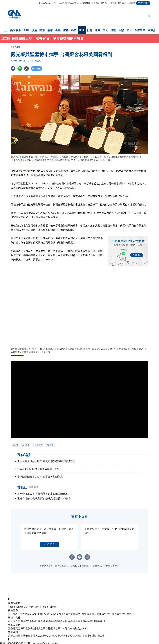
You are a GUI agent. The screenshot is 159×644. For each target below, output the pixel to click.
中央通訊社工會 (96, 631)
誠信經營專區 (75, 616)
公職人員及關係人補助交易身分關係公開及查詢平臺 (59, 631)
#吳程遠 (50, 445)
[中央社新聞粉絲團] (9, 595)
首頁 (13, 47)
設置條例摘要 (45, 616)
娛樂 (121, 30)
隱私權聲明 (89, 616)
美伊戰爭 (16, 30)
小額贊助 (49, 539)
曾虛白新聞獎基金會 (19, 631)
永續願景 (131, 3)
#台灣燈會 (38, 445)
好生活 (104, 3)
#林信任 (26, 445)
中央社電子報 (112, 609)
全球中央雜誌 (70, 609)
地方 (98, 30)
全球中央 (140, 30)
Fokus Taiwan (74, 3)
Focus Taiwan (45, 3)
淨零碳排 (86, 3)
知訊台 (66, 624)
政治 (34, 30)
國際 (42, 30)
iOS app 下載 (15, 609)
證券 (66, 30)
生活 (82, 30)
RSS (85, 624)
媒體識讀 (96, 3)
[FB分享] (13, 69)
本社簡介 (13, 616)
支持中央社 (143, 3)
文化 (105, 30)
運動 (113, 30)
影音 (129, 30)
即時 (26, 30)
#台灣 (15, 445)
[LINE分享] (20, 69)
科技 (74, 30)
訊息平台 (43, 624)
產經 (58, 30)
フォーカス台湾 (60, 3)
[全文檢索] (150, 16)
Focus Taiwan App (53, 609)
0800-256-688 (15, 639)
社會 (90, 30)
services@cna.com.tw (45, 639)
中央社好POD (127, 609)
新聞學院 (99, 609)
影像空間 (112, 3)
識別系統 (23, 616)
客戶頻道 (122, 3)
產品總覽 (13, 624)
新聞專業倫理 (60, 616)
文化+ (81, 609)
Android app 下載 (33, 609)
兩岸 (50, 30)
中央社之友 (76, 624)
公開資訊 (33, 616)
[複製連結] (27, 69)
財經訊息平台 (55, 624)
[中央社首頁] (14, 15)
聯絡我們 (100, 616)
